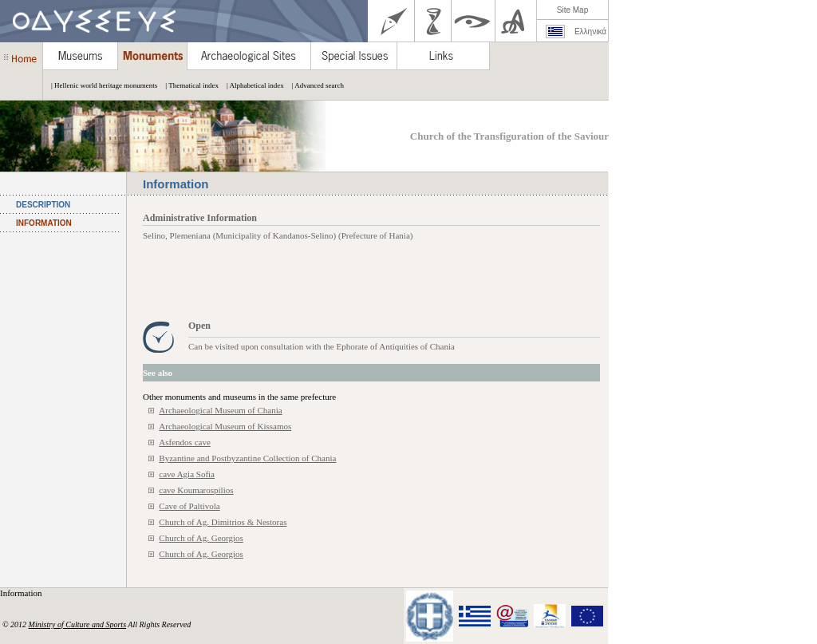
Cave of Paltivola (189, 506)
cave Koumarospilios (196, 490)
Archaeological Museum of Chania (220, 410)
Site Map (572, 10)
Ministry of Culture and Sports (77, 624)
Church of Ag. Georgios (201, 538)
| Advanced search (314, 85)
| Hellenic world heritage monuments (100, 85)
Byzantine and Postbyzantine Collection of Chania (247, 458)
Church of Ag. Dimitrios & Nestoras (223, 522)
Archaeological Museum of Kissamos (225, 426)
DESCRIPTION (43, 205)
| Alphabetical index (251, 85)
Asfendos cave (184, 442)
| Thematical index (188, 85)
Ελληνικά (590, 32)
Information (22, 593)
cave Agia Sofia (187, 474)
